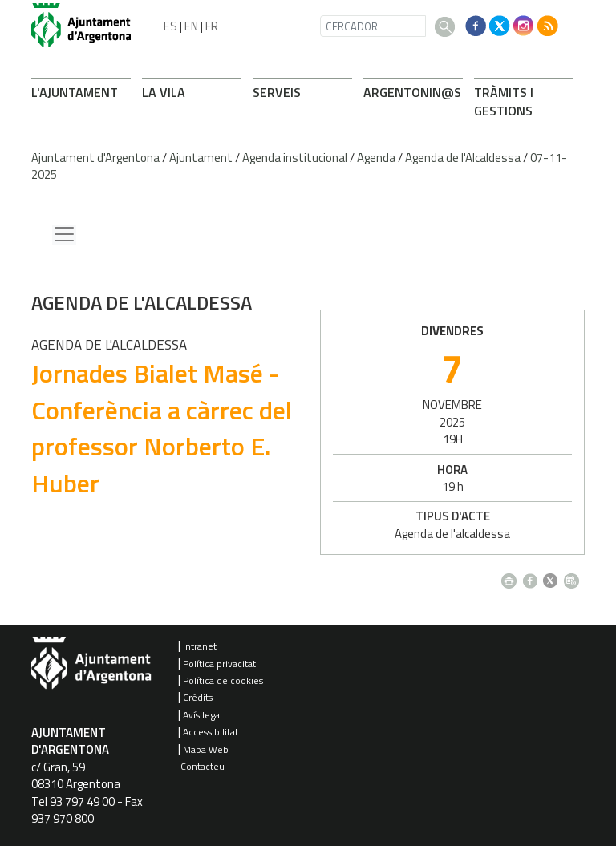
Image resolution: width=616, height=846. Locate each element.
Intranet (200, 646)
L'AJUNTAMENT (75, 92)
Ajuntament (201, 158)
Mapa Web (206, 749)
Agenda (376, 158)
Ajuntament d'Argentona (95, 158)
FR (212, 26)
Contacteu (203, 766)
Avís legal (203, 715)
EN (191, 26)
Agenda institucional (295, 158)
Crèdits (198, 697)
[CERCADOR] (373, 26)
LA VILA (164, 92)
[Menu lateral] (64, 235)
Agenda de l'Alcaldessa (463, 158)
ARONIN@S (412, 92)
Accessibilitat (211, 732)
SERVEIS (277, 92)
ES (170, 26)
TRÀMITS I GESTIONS (504, 101)
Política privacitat (219, 664)
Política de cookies (223, 680)
